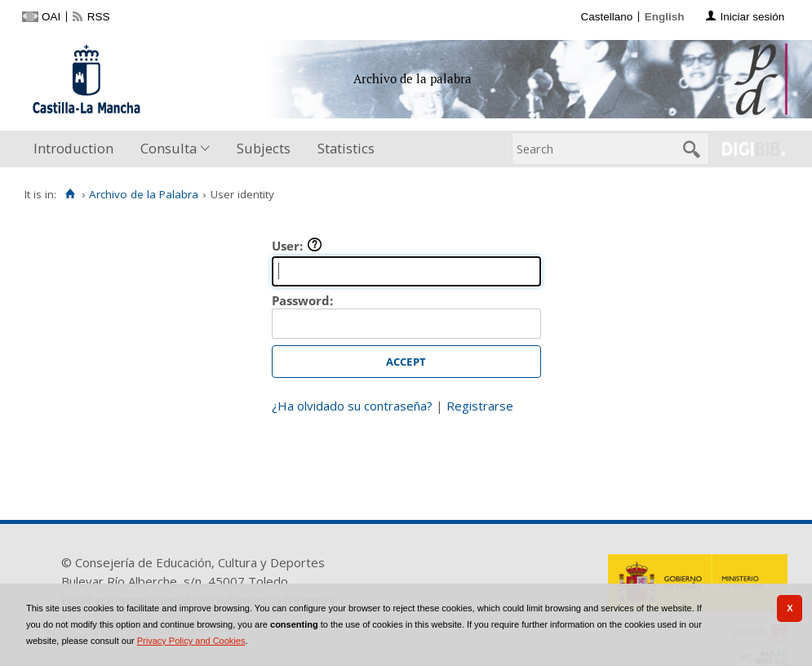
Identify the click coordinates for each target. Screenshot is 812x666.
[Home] (70, 194)
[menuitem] (77, 149)
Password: (302, 300)
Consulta (169, 148)
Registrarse (480, 406)
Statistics (346, 148)
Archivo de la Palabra (144, 194)
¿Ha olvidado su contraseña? (352, 406)
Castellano (606, 17)
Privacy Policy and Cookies (191, 641)
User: (297, 246)
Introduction (73, 148)
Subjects (264, 148)
